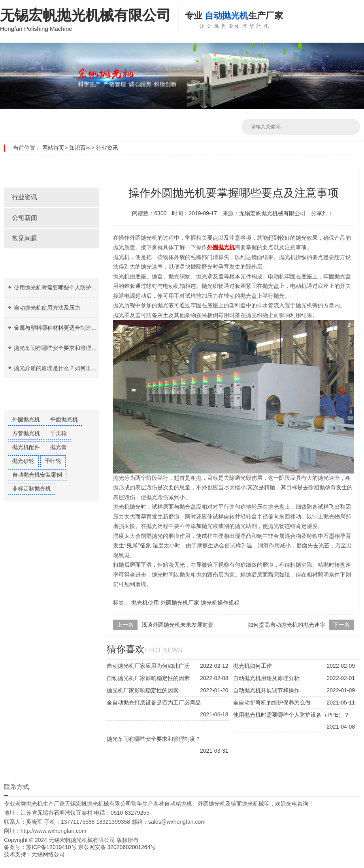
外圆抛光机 (26, 419)
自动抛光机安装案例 (37, 475)
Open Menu (356, 12)
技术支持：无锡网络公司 (34, 854)
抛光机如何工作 (253, 666)
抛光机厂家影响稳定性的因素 (143, 690)
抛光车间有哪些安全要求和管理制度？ (61, 348)
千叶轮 (53, 461)
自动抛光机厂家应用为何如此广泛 (148, 666)
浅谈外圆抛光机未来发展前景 (177, 625)
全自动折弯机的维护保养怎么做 (272, 703)
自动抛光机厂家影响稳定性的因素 (148, 678)
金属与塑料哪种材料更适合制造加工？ (61, 328)
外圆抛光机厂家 (180, 603)
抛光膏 (58, 447)
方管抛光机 (26, 433)
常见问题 (25, 238)
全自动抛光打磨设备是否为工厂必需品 (154, 703)
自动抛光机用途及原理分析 (266, 678)
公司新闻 (25, 218)
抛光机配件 (26, 447)
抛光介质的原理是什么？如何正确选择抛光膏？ (72, 368)
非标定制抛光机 (32, 488)
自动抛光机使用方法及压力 (47, 308)
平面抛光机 (64, 419)
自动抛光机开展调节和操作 (266, 690)
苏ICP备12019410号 (52, 847)
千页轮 (58, 433)
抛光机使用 (145, 603)
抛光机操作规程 (220, 603)
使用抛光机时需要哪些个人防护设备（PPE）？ (72, 287)
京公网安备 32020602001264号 (117, 847)
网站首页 (53, 148)
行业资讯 (107, 148)
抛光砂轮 (23, 461)
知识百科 (80, 148)
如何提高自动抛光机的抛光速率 (287, 625)
